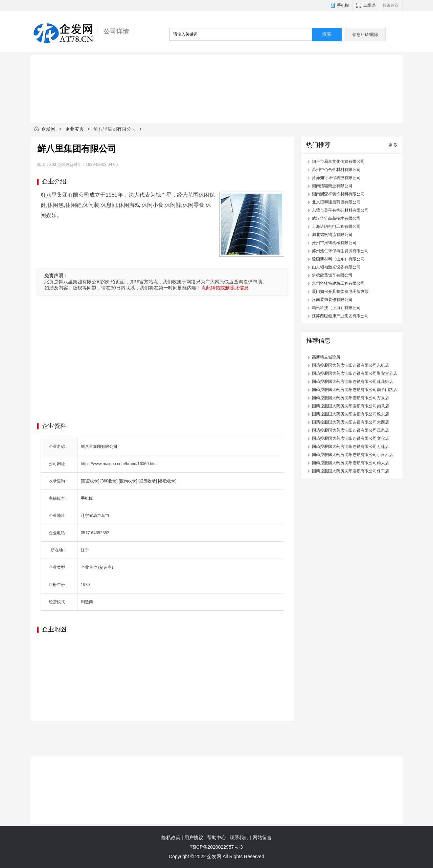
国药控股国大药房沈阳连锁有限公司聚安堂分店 (355, 373)
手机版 (343, 5)
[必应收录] (148, 481)
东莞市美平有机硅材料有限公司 (340, 210)
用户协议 (194, 838)
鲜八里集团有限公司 (99, 447)
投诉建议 (391, 5)
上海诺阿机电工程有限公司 (336, 226)
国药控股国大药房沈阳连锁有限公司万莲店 (350, 447)
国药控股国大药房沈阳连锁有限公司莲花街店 (352, 382)
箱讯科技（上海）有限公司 (336, 308)
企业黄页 (74, 129)
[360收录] (109, 481)
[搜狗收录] (128, 481)
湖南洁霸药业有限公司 (332, 186)
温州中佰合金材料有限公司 (336, 170)
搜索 (327, 34)
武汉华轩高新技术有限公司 (336, 218)
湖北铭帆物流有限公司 (332, 235)
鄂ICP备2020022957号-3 (216, 847)
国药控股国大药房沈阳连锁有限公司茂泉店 (350, 430)
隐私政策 (171, 838)
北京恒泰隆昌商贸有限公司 (336, 202)
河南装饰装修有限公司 (332, 300)
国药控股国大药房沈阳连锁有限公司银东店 (350, 414)
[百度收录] (90, 481)
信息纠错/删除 (365, 35)
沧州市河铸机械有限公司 (334, 243)
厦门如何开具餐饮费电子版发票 (340, 291)
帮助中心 (216, 838)
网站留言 (262, 838)
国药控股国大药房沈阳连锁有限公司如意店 (350, 406)
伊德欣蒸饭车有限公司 (332, 275)
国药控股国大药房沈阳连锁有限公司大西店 (350, 422)
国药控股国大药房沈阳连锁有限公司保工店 (350, 471)
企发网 (48, 129)
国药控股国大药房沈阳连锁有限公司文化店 (350, 438)
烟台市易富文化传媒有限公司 (338, 161)
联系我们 (239, 838)
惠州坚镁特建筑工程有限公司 (338, 283)
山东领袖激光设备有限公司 (336, 267)
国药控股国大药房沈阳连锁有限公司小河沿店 (352, 455)
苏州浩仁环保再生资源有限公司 (340, 251)
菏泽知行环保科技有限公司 (336, 178)
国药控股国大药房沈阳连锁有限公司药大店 (350, 463)
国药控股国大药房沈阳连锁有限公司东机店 (350, 365)
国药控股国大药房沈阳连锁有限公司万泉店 (350, 398)
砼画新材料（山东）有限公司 (338, 259)
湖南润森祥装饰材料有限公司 (338, 194)
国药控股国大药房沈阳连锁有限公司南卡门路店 (355, 390)
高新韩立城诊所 (326, 357)
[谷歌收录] (167, 481)
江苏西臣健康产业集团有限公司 (340, 316)
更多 (393, 145)
